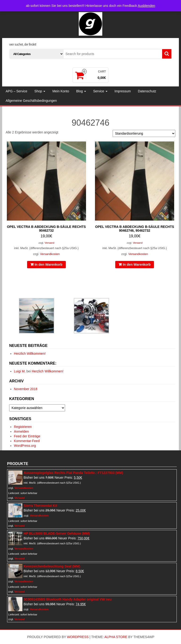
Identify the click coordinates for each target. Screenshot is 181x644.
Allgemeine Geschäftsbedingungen (31, 101)
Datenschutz (147, 91)
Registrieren (23, 427)
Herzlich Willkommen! (30, 354)
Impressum (123, 91)
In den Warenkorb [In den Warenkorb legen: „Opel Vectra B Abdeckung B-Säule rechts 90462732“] (49, 264)
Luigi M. (20, 371)
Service (100, 91)
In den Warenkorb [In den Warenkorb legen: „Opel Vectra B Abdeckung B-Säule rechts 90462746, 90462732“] (137, 264)
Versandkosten (50, 254)
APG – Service (16, 91)
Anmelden (21, 431)
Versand (49, 243)
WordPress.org (25, 446)
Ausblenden (146, 6)
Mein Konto (61, 91)
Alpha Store (116, 637)
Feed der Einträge (27, 436)
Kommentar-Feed (27, 441)
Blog (81, 91)
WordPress (78, 637)
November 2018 (26, 389)
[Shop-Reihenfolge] (144, 133)
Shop (40, 91)
